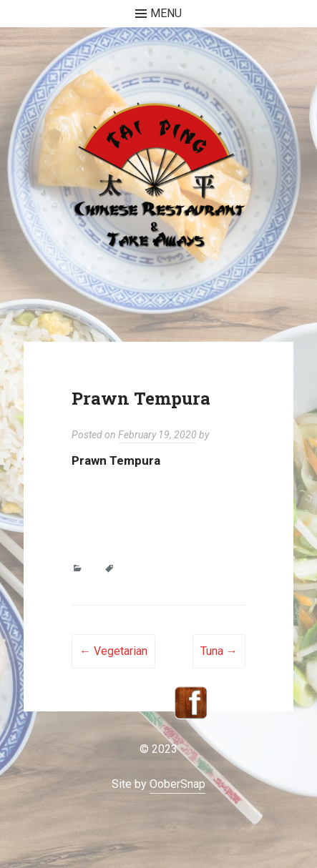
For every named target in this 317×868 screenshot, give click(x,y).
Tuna (219, 651)
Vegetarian (113, 651)
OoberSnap (177, 784)
